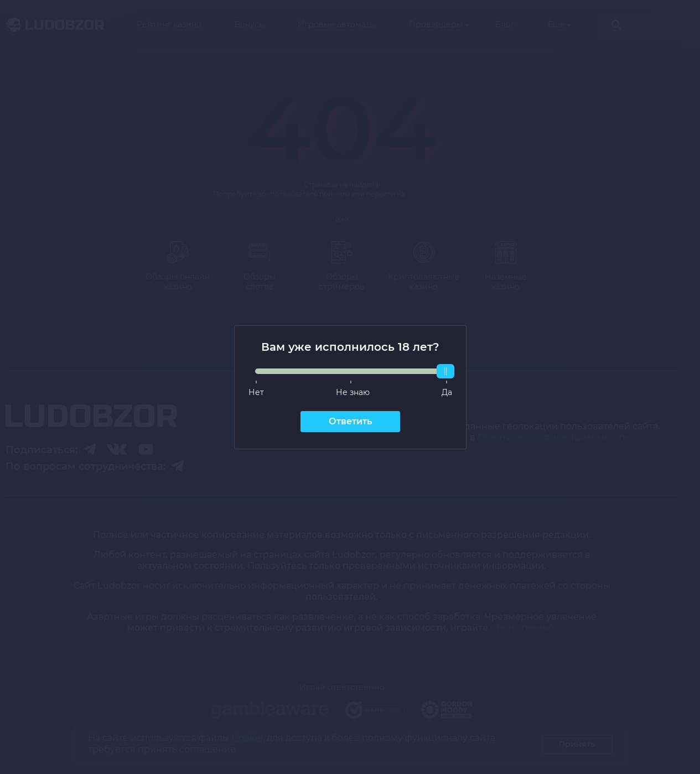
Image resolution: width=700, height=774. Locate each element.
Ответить (350, 421)
